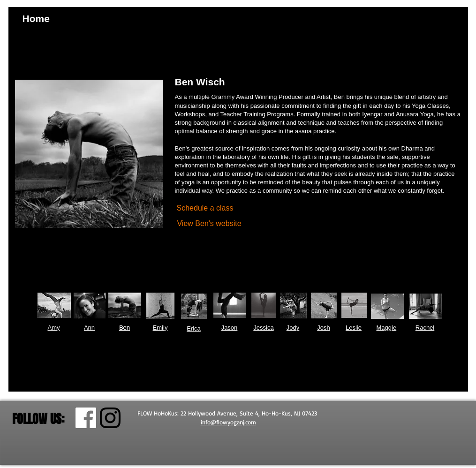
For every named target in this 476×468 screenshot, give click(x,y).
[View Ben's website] (209, 224)
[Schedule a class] (205, 208)
